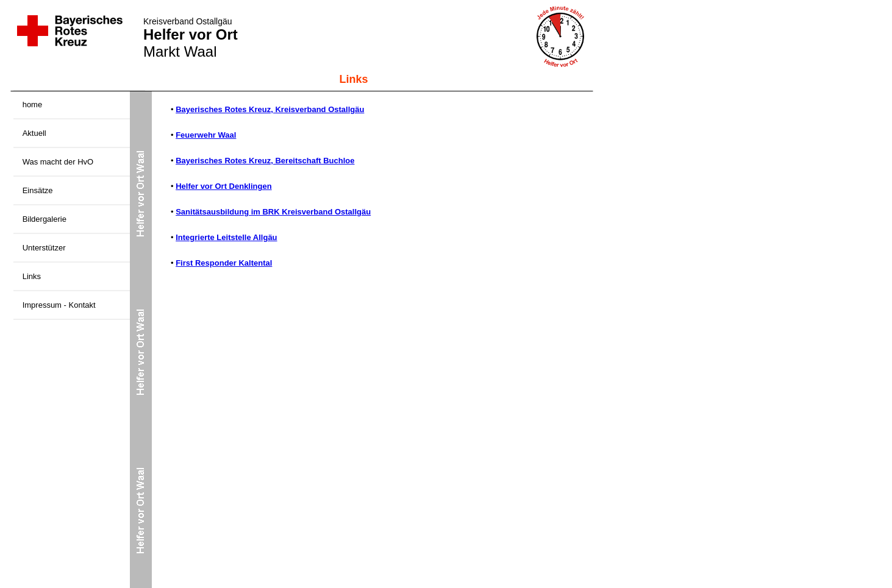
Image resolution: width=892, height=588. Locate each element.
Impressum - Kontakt (59, 305)
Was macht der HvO (58, 162)
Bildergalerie (45, 219)
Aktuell (34, 133)
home (33, 104)
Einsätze (38, 190)
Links (32, 276)
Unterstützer (44, 248)
